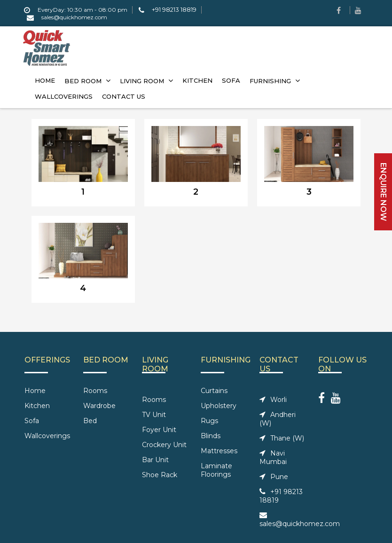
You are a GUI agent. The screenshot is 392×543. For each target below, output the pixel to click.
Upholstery (219, 406)
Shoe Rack (160, 475)
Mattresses (219, 451)
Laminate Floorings (216, 470)
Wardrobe (99, 406)
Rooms (95, 391)
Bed (90, 421)
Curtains (214, 391)
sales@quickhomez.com (300, 519)
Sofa (32, 421)
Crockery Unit (164, 445)
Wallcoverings (47, 436)
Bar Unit (155, 460)
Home (35, 391)
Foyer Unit (159, 430)
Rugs (209, 421)
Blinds (211, 436)
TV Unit (154, 415)
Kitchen (37, 406)
